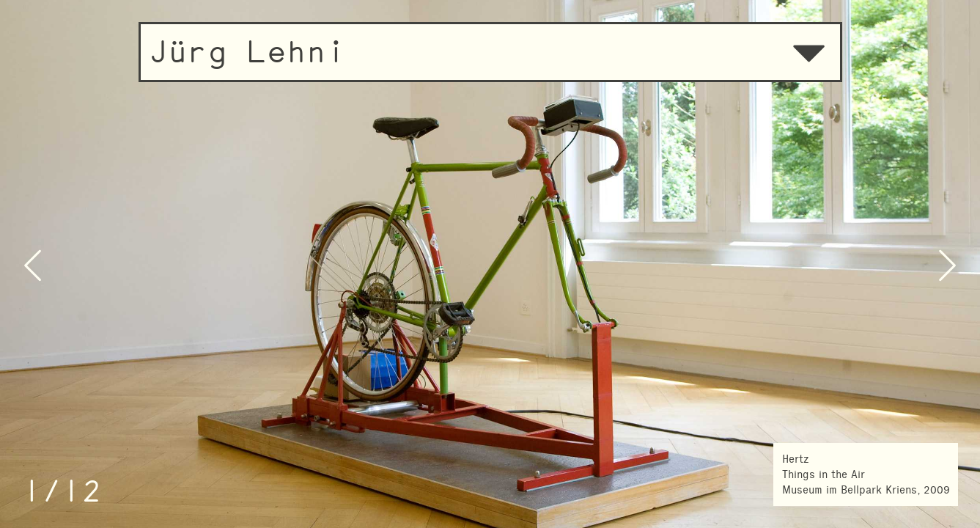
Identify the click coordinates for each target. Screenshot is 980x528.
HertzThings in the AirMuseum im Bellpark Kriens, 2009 (866, 474)
